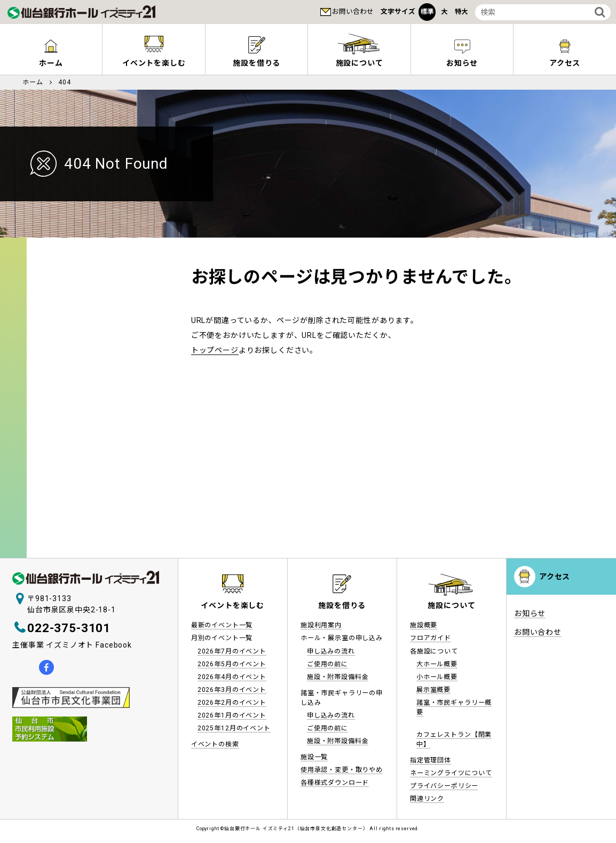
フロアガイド (431, 638)
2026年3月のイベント (232, 690)
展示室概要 (433, 690)
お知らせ (462, 63)
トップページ (215, 350)
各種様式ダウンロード (335, 783)
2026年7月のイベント (232, 651)
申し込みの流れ (331, 651)
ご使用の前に (327, 664)
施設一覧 (314, 757)
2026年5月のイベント (232, 664)
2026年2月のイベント (232, 703)
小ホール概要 (437, 677)
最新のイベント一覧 (222, 625)
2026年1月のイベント (232, 715)
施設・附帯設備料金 (338, 677)
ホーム (51, 63)
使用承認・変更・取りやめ (342, 770)
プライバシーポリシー (444, 786)
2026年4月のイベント (232, 677)
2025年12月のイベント (234, 728)
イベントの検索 (215, 744)
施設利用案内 (321, 625)
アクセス (565, 63)
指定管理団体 (431, 760)
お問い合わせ (353, 11)
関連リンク (427, 799)
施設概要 (424, 625)
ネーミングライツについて (451, 773)
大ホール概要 (437, 664)
